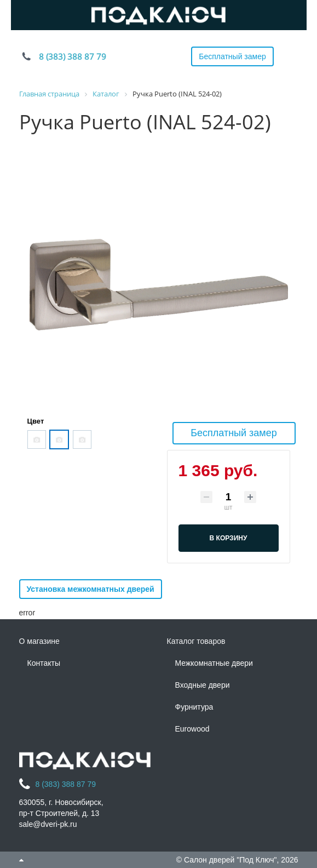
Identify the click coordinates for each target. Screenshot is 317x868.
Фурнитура (194, 707)
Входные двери (203, 685)
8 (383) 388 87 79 (73, 56)
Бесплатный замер (232, 56)
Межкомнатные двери (214, 663)
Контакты (44, 663)
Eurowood (192, 729)
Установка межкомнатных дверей (91, 589)
